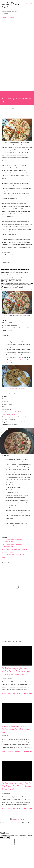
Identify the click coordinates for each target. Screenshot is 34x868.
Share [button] (4, 557)
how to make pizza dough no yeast (15, 555)
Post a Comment (14, 694)
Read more (28, 694)
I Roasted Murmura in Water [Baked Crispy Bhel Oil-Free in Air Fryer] (17, 729)
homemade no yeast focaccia (17, 389)
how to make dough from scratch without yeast (14, 551)
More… (13, 18)
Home (4, 18)
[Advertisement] (17, 40)
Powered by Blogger (17, 819)
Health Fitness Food (11, 5)
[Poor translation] (7, 837)
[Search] (26, 3)
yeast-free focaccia (16, 360)
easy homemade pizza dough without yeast (12, 546)
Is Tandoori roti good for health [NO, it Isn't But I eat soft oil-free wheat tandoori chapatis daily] (16, 671)
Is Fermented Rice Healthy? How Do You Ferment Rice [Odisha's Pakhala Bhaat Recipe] (17, 786)
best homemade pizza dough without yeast (12, 540)
